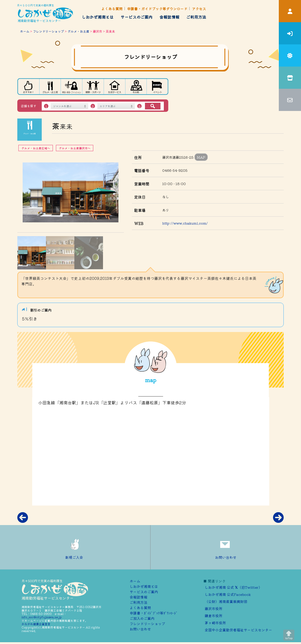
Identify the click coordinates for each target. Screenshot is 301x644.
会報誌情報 (169, 17)
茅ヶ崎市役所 (215, 623)
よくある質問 (112, 9)
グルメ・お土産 (78, 31)
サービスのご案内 (137, 17)
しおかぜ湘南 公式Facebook (228, 594)
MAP (201, 157)
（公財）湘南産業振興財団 (226, 601)
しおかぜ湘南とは (98, 17)
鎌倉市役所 (214, 616)
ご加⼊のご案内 (142, 618)
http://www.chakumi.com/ (185, 223)
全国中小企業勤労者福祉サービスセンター (238, 630)
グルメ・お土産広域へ (36, 148)
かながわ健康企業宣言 (36, 624)
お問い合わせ (226, 547)
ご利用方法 (196, 17)
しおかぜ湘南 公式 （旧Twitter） (233, 587)
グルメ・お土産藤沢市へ (75, 148)
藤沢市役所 (214, 608)
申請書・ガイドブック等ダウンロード (157, 9)
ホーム (25, 31)
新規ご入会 (75, 547)
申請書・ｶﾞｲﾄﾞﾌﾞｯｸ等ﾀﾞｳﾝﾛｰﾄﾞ (154, 613)
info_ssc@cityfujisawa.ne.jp (42, 617)
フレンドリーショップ (48, 31)
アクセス (199, 9)
